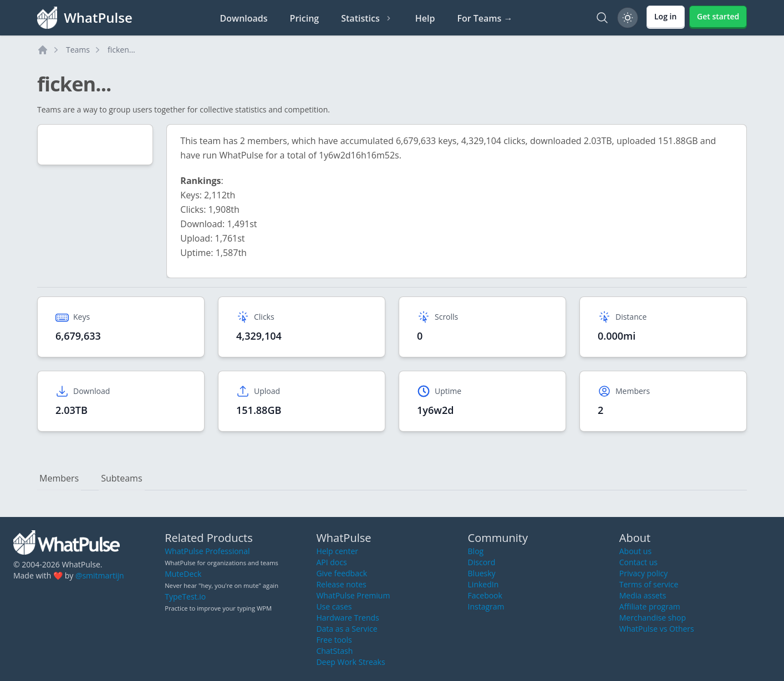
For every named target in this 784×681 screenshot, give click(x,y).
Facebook (485, 595)
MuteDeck (183, 574)
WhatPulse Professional (207, 551)
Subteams (121, 478)
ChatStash (334, 651)
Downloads (244, 18)
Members (59, 478)
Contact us (638, 562)
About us (635, 551)
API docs (331, 562)
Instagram (486, 606)
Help (425, 18)
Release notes (341, 584)
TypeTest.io (185, 596)
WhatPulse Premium (353, 595)
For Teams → (485, 18)
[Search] (602, 18)
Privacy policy (644, 573)
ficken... (121, 50)
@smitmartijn (100, 575)
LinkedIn (483, 584)
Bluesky (482, 573)
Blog (476, 551)
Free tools (334, 640)
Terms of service (649, 584)
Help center (337, 551)
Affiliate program (650, 606)
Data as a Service (347, 629)
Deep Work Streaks (350, 662)
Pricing (305, 18)
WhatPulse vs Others (657, 629)
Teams (78, 50)
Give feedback (342, 573)
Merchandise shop (653, 618)
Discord (482, 562)
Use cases (334, 606)
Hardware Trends (347, 618)
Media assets (643, 595)
